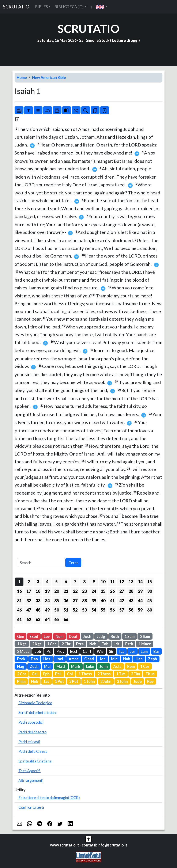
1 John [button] (89, 681)
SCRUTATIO (16, 7)
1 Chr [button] (52, 644)
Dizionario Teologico (35, 703)
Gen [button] (21, 636)
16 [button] (19, 591)
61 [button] (19, 619)
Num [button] (59, 636)
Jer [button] (133, 651)
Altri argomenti (31, 780)
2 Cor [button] (22, 674)
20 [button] (57, 591)
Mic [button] (114, 659)
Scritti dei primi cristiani (37, 712)
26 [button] (112, 591)
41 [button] (112, 601)
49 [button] (47, 610)
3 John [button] (122, 681)
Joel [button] (60, 659)
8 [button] (84, 582)
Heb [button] (35, 681)
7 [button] (75, 582)
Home (22, 77)
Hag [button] (21, 666)
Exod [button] (34, 636)
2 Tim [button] (135, 674)
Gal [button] (35, 674)
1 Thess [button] (85, 674)
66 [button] (66, 619)
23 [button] (84, 591)
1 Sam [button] (130, 636)
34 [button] (47, 601)
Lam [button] (144, 651)
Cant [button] (87, 651)
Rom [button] (131, 666)
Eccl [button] (74, 651)
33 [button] (38, 601)
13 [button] (131, 582)
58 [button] (131, 610)
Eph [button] (46, 674)
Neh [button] (93, 644)
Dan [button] (34, 659)
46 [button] (19, 610)
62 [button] (29, 619)
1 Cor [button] (145, 666)
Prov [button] (61, 651)
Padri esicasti (29, 742)
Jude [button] (138, 681)
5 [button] (57, 582)
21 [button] (66, 591)
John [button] (104, 666)
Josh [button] (87, 636)
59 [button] (140, 610)
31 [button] (19, 601)
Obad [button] (89, 659)
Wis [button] (100, 651)
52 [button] (75, 610)
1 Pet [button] (59, 681)
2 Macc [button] (23, 651)
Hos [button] (47, 659)
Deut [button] (73, 636)
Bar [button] (156, 651)
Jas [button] (46, 681)
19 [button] (47, 591)
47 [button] (29, 610)
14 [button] (140, 582)
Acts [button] (117, 666)
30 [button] (150, 591)
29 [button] (140, 591)
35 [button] (57, 601)
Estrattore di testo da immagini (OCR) (49, 797)
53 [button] (84, 610)
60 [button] (150, 610)
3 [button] (38, 582)
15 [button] (150, 582)
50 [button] (57, 610)
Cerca (73, 563)
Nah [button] (127, 659)
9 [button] (94, 582)
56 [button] (112, 610)
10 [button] (103, 582)
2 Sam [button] (145, 636)
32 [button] (29, 601)
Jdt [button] (117, 644)
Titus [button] (150, 674)
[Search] (41, 563)
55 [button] (103, 610)
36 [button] (66, 601)
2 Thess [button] (104, 674)
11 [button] (112, 582)
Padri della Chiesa (33, 751)
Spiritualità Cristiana (35, 761)
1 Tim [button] (121, 674)
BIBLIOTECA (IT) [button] (69, 7)
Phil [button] (58, 674)
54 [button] (94, 610)
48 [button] (38, 610)
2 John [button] (106, 681)
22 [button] (75, 591)
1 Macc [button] (145, 644)
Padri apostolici (31, 722)
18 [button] (38, 591)
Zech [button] (34, 666)
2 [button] (29, 582)
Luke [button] (90, 666)
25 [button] (103, 591)
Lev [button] (47, 636)
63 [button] (38, 619)
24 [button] (94, 591)
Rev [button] (150, 681)
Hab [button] (139, 659)
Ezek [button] (21, 659)
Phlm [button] (21, 681)
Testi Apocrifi (29, 771)
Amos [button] (74, 659)
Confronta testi (31, 807)
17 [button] (29, 591)
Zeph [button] (152, 659)
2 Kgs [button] (37, 644)
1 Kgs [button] (22, 644)
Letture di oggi (125, 40)
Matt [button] (61, 666)
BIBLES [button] (41, 7)
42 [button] (122, 601)
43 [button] (131, 601)
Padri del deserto (32, 732)
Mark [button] (76, 666)
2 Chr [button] (66, 644)
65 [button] (57, 619)
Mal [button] (47, 666)
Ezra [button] (80, 644)
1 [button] (19, 582)
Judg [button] (101, 636)
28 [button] (131, 591)
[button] (101, 7)
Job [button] (38, 651)
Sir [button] (111, 651)
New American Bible (49, 77)
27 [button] (122, 591)
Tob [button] (105, 644)
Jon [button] (103, 659)
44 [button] (140, 601)
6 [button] (66, 582)
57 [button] (122, 610)
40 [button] (103, 601)
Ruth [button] (115, 636)
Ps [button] (49, 651)
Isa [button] (122, 651)
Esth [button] (129, 644)
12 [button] (122, 582)
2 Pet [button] (74, 681)
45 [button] (150, 601)
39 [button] (94, 601)
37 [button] (75, 601)
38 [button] (84, 601)
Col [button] (70, 674)
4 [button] (47, 582)
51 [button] (66, 610)
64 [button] (47, 619)
